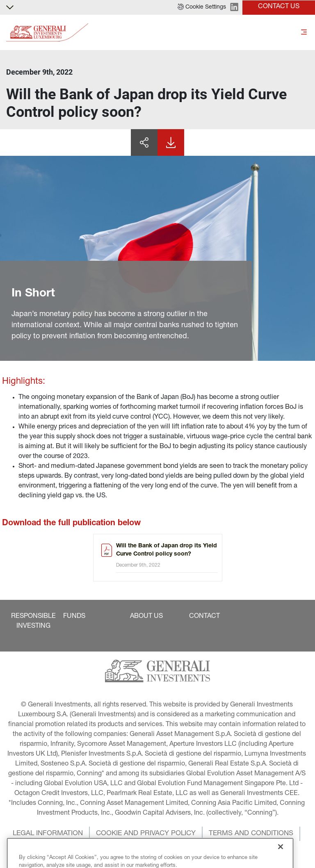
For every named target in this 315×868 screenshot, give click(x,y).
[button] (202, 7)
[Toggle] (304, 33)
